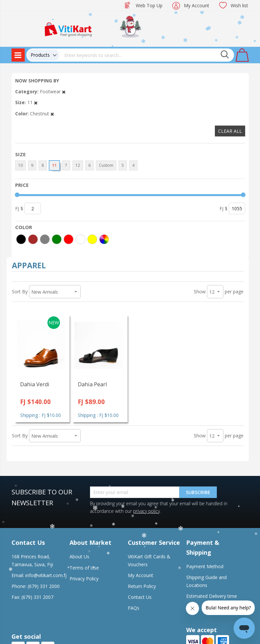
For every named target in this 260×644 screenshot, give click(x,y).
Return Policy (142, 586)
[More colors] (104, 239)
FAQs (134, 608)
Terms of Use (84, 568)
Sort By (20, 292)
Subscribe (198, 492)
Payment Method (205, 566)
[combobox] (147, 55)
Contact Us (140, 597)
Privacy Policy (84, 579)
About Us (79, 556)
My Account (197, 5)
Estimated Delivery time (212, 596)
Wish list (239, 5)
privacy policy (146, 511)
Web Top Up (149, 5)
